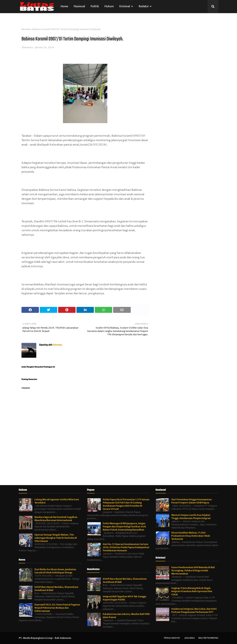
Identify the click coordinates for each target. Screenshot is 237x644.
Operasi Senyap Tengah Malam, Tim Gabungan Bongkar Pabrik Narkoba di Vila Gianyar (56, 538)
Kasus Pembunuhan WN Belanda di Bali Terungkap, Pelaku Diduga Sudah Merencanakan (193, 571)
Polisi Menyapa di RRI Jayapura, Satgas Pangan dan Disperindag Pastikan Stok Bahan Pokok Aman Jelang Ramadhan (124, 527)
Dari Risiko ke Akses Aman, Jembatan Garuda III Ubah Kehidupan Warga (55, 571)
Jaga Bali (190, 638)
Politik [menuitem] (95, 6)
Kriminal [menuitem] (125, 6)
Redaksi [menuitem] (144, 6)
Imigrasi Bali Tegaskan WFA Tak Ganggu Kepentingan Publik (125, 598)
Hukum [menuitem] (109, 6)
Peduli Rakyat (172, 638)
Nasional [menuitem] (79, 6)
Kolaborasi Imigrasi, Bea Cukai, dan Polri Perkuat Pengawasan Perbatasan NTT (194, 611)
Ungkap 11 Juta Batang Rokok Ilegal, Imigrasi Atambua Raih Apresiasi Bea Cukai (192, 591)
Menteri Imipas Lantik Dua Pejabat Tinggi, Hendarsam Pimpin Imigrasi (191, 517)
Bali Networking (208, 638)
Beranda (26, 29)
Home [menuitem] (64, 6)
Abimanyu (27, 47)
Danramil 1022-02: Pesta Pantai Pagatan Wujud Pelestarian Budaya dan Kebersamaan (57, 608)
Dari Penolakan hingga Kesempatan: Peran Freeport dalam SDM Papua (192, 501)
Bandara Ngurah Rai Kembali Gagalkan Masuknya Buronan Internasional (56, 519)
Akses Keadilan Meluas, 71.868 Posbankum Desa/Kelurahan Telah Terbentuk (191, 536)
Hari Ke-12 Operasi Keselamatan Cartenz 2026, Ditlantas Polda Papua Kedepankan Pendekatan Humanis (126, 547)
